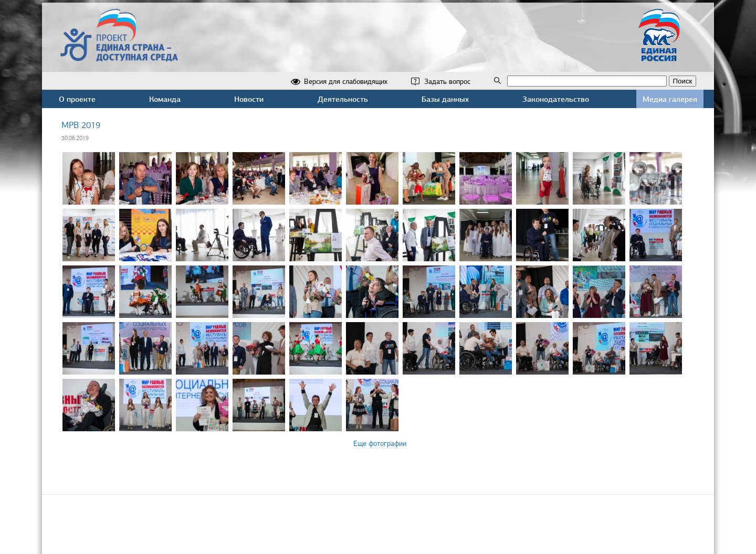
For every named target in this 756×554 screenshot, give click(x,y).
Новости (249, 99)
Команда (165, 99)
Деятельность (343, 99)
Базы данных (445, 99)
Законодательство (556, 99)
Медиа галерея (670, 99)
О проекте (77, 99)
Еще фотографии (380, 444)
